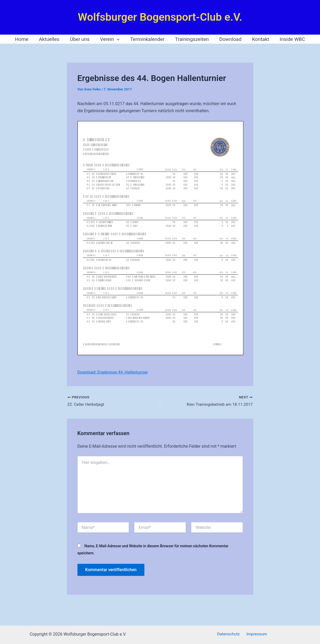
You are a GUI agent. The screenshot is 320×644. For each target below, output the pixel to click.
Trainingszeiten (192, 39)
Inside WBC (290, 39)
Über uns (81, 39)
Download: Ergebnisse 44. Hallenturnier (114, 372)
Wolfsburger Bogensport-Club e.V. (160, 17)
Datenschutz (229, 634)
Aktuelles (51, 39)
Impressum (256, 634)
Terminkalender (147, 39)
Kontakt (259, 39)
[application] (117, 39)
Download (229, 39)
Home (24, 39)
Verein (110, 39)
